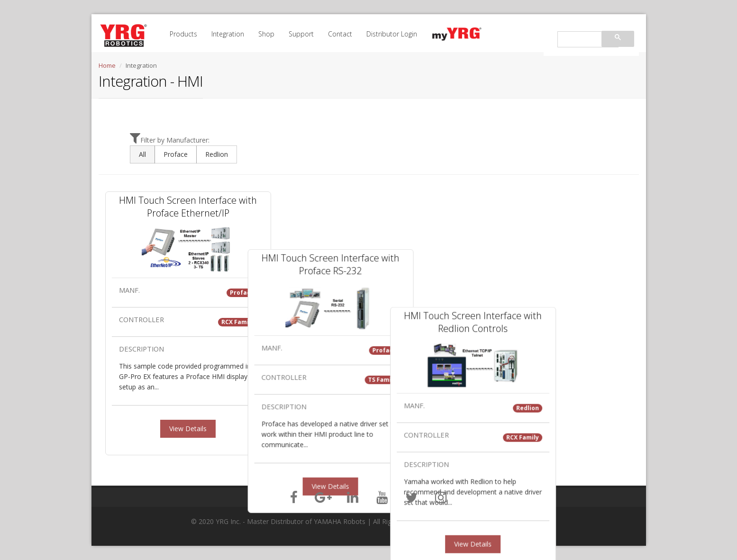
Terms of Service (496, 522)
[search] (587, 40)
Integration (228, 34)
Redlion (217, 154)
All (142, 154)
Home (107, 65)
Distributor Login (392, 34)
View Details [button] (188, 429)
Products (183, 34)
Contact (340, 34)
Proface (176, 154)
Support (301, 34)
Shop (266, 34)
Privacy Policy (451, 522)
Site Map (535, 522)
